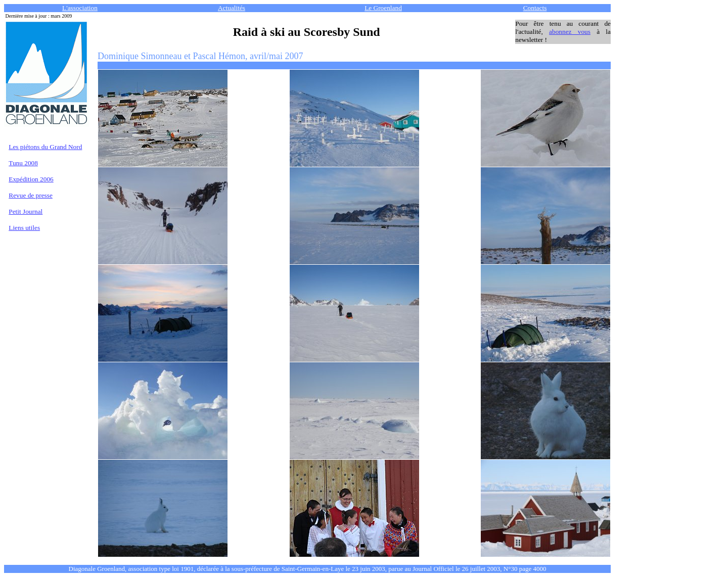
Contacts (535, 8)
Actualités (232, 8)
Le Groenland (383, 8)
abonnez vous (570, 32)
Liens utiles (24, 228)
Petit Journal (26, 211)
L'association (80, 8)
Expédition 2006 (31, 179)
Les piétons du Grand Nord (45, 147)
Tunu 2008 (23, 163)
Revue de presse (31, 195)
